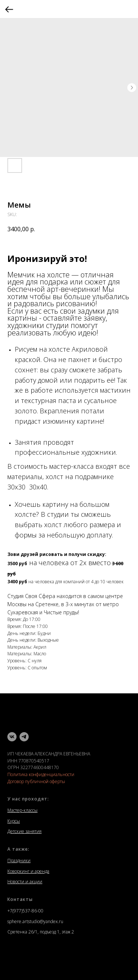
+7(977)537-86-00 (25, 911)
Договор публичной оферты (36, 781)
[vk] (12, 737)
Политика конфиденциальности (41, 774)
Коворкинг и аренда (28, 871)
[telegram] (24, 737)
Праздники (19, 861)
